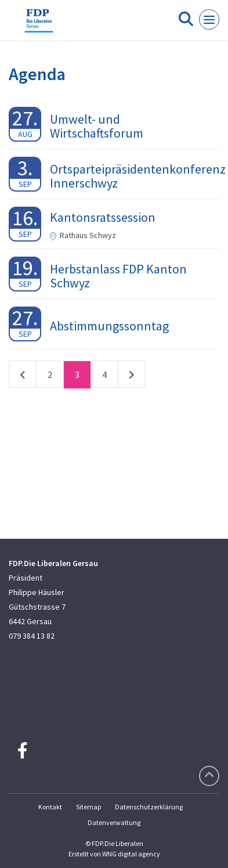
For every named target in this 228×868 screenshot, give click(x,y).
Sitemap (88, 807)
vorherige (23, 377)
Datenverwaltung (114, 822)
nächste (131, 377)
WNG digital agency (131, 854)
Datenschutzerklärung (149, 807)
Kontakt (50, 807)
